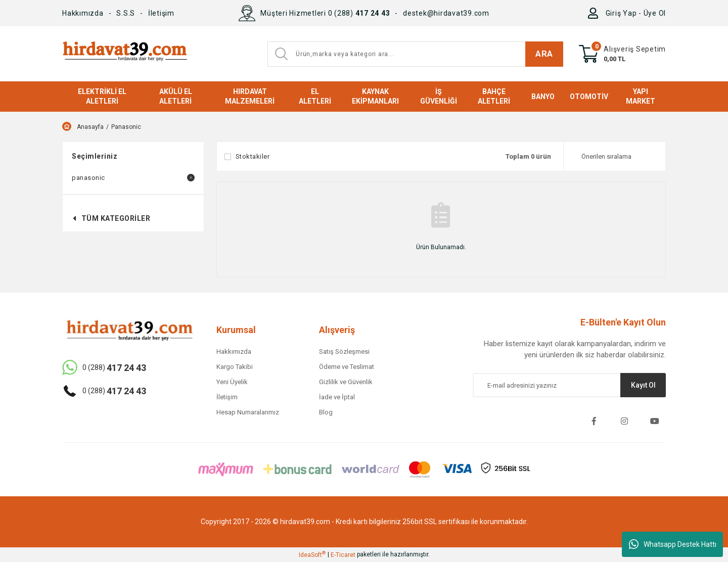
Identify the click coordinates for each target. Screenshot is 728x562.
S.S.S (126, 13)
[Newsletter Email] (569, 385)
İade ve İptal (337, 397)
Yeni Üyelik (232, 382)
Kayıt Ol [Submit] (643, 385)
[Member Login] (595, 13)
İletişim (161, 13)
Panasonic (126, 127)
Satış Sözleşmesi (344, 352)
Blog (326, 412)
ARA (544, 54)
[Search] (415, 54)
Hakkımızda (83, 13)
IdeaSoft (312, 554)
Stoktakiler (253, 156)
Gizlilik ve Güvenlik (346, 382)
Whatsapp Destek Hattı (673, 544)
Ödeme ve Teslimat (347, 367)
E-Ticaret (343, 555)
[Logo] (125, 54)
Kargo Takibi (235, 367)
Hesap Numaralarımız (248, 412)
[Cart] (622, 54)
